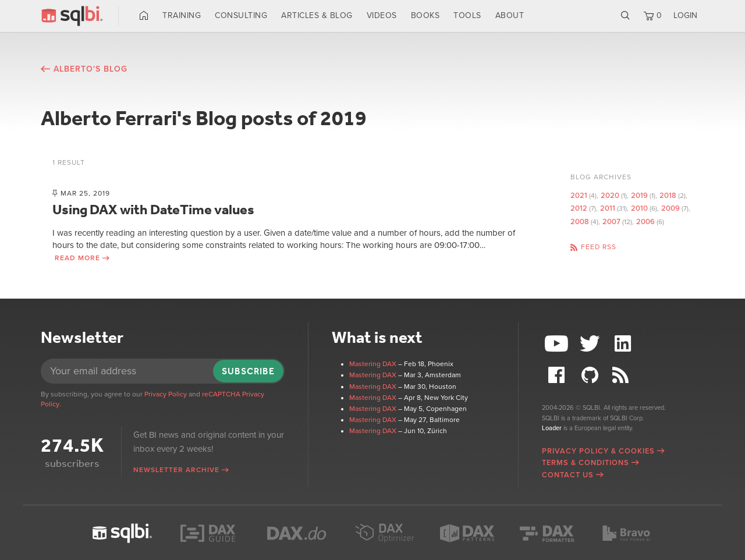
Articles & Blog (317, 15)
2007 (611, 222)
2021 (579, 196)
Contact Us (568, 475)
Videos (382, 15)
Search (625, 16)
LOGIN (685, 15)
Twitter (591, 344)
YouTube (558, 344)
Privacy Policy (166, 394)
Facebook (558, 375)
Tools (467, 15)
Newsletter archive (176, 470)
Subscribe (248, 371)
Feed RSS (599, 247)
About (510, 15)
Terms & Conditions (586, 463)
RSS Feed (624, 375)
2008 (580, 222)
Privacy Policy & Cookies (598, 451)
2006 (645, 222)
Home (144, 16)
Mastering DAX (373, 364)
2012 (579, 208)
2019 (639, 196)
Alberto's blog (91, 69)
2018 (668, 196)
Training (182, 15)
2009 (670, 208)
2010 (639, 208)
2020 (610, 196)
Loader (552, 428)
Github (591, 375)
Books (425, 15)
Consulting (241, 15)
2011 (608, 208)
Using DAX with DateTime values (153, 210)
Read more (77, 258)
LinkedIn (624, 344)
